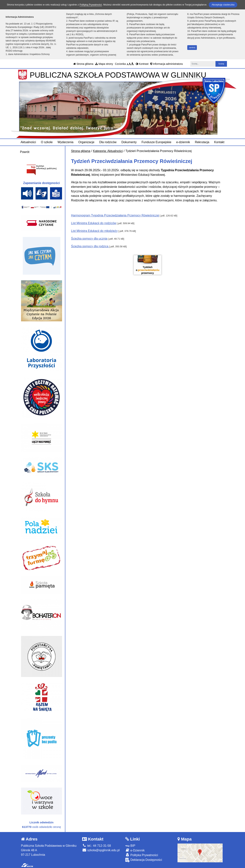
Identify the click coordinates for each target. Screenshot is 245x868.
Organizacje (86, 142)
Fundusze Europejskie (156, 142)
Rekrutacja (202, 142)
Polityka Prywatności (142, 855)
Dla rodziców (108, 142)
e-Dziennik (135, 850)
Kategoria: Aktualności (108, 151)
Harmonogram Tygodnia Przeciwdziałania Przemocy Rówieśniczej (115, 215)
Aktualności (28, 142)
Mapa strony (104, 64)
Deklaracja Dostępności (144, 860)
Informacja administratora (167, 64)
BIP (130, 846)
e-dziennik (183, 142)
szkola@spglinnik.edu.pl (101, 850)
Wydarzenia (65, 142)
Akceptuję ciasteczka (223, 5)
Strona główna (83, 64)
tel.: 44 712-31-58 (97, 846)
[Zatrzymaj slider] (166, 131)
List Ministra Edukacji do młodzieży (94, 231)
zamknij (192, 48)
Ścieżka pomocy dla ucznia (89, 239)
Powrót (25, 152)
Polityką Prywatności (91, 5)
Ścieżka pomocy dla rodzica (90, 246)
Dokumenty (129, 142)
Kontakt (219, 142)
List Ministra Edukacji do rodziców (94, 223)
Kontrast (142, 64)
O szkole (47, 142)
